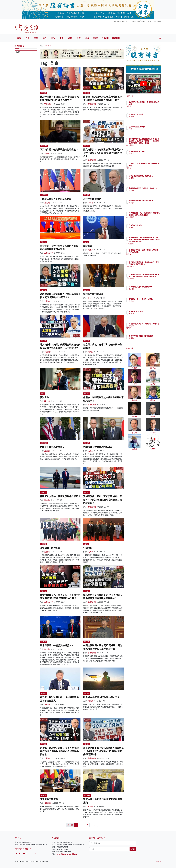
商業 (70, 38)
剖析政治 (43, 493)
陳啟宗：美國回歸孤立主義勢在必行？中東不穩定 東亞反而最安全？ (151, 264)
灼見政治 (87, 642)
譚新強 (90, 352)
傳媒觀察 (87, 290)
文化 (36, 38)
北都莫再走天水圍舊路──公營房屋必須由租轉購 (150, 104)
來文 (144, 129)
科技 (79, 38)
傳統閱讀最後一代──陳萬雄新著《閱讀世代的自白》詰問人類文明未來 (151, 215)
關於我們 (116, 38)
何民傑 (90, 701)
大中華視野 (44, 195)
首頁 (41, 46)
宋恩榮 (144, 108)
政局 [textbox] (18, 52)
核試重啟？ (46, 397)
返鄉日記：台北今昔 (149, 114)
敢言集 (86, 242)
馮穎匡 (144, 153)
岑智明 (144, 314)
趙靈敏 (47, 153)
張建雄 (144, 227)
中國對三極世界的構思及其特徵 (56, 199)
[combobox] (26, 52)
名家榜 (95, 38)
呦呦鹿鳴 (87, 195)
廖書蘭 (144, 117)
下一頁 (94, 825)
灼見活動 (105, 38)
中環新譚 (87, 341)
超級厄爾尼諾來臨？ (149, 311)
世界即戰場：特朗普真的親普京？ (57, 645)
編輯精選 (48, 803)
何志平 (144, 192)
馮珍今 (144, 256)
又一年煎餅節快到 (92, 199)
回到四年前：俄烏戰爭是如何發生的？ (59, 150)
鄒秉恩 (144, 328)
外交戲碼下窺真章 (49, 799)
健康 (62, 38)
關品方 (90, 451)
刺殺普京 (88, 246)
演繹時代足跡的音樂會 (150, 127)
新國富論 (87, 693)
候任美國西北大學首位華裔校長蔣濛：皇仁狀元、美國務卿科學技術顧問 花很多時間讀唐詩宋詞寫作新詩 (151, 242)
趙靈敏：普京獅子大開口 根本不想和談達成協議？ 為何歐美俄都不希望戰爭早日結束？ (59, 751)
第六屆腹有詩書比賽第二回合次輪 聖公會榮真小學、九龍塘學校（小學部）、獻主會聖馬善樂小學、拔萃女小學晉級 (151, 143)
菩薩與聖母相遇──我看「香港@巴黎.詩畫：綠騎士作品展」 (151, 252)
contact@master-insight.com (67, 854)
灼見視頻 (87, 93)
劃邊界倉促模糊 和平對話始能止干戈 (101, 697)
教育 (27, 38)
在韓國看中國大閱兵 (50, 548)
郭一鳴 (90, 203)
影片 (87, 38)
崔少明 (90, 298)
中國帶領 (88, 548)
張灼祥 (144, 205)
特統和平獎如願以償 (93, 294)
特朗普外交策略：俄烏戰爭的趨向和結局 (60, 496)
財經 (44, 38)
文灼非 (144, 303)
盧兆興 (47, 203)
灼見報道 (43, 93)
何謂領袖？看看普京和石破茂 (98, 447)
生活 (53, 38)
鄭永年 (47, 500)
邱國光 (144, 168)
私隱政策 (158, 862)
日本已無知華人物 (148, 225)
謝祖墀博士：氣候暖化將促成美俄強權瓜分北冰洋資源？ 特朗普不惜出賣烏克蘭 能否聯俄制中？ (103, 751)
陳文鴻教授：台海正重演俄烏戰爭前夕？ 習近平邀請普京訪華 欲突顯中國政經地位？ (103, 153)
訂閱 (133, 849)
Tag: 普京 (48, 46)
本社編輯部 (49, 104)
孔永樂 (144, 291)
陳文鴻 (90, 250)
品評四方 (87, 443)
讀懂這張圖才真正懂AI (150, 151)
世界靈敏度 (44, 146)
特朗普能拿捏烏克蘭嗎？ (52, 447)
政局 (19, 38)
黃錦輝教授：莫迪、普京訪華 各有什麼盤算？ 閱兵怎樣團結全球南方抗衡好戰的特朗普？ (103, 500)
